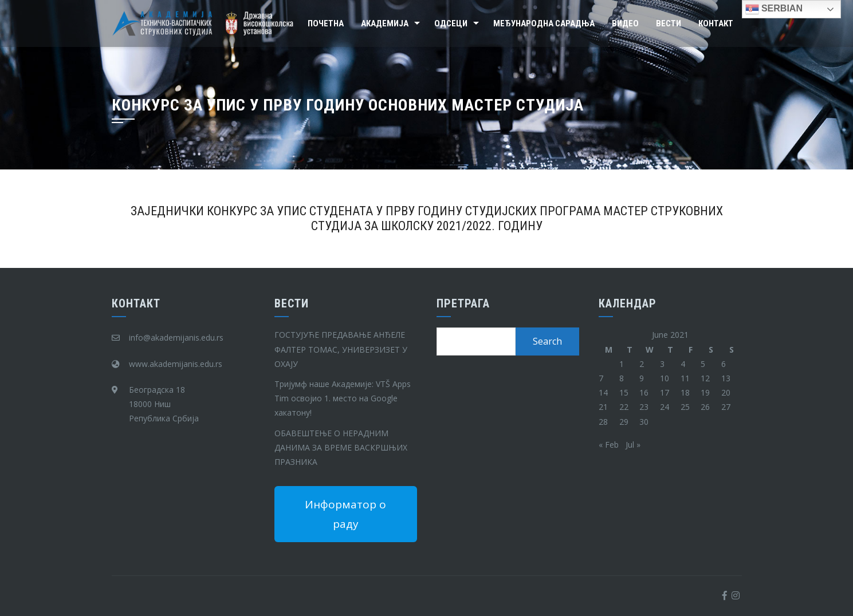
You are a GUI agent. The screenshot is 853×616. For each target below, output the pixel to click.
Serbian (774, 9)
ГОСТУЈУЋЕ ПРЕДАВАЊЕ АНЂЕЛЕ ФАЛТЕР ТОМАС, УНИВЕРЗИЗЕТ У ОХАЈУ (341, 349)
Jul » (633, 445)
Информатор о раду (345, 514)
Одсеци (451, 23)
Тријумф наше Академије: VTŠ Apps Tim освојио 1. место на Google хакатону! (343, 398)
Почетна (326, 23)
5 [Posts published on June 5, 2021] (703, 364)
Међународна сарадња (544, 23)
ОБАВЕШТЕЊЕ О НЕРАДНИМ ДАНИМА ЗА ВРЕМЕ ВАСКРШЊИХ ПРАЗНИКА (341, 447)
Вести (669, 23)
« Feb (609, 445)
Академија (385, 23)
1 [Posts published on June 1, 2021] (622, 364)
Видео (625, 23)
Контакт (716, 23)
